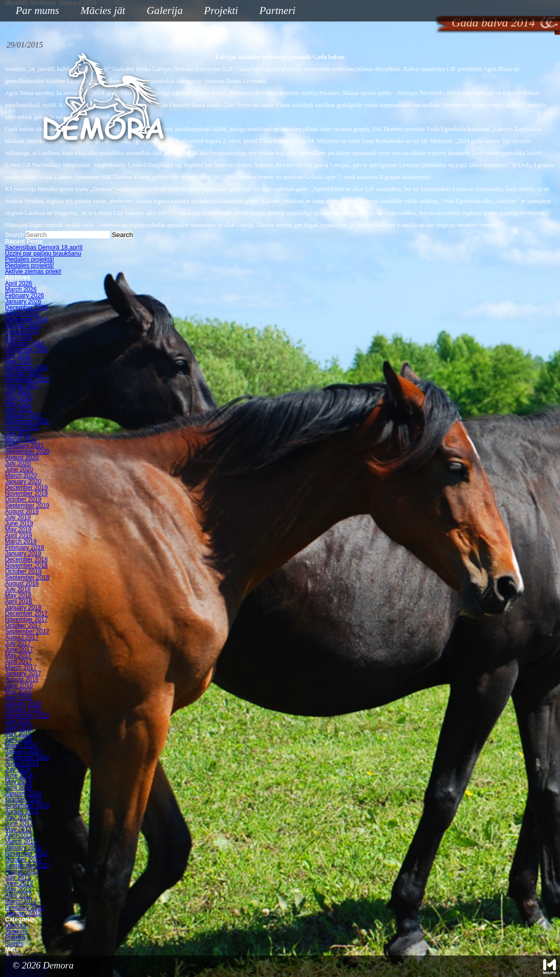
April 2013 (18, 835)
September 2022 (27, 379)
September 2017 (27, 631)
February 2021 (24, 445)
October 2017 (23, 625)
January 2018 (23, 607)
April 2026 (18, 283)
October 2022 (23, 373)
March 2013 (21, 841)
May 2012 (18, 889)
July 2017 (18, 643)
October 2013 (23, 799)
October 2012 (23, 859)
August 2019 (22, 511)
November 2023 (26, 349)
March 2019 (21, 541)
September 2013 (27, 805)
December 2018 (26, 559)
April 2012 (18, 895)
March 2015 (21, 745)
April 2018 (18, 601)
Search (14, 235)
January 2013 (23, 847)
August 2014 (22, 763)
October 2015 (23, 709)
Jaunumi (16, 931)
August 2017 (22, 637)
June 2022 (19, 397)
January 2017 (23, 673)
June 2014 (19, 775)
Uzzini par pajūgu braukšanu (43, 253)
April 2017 (18, 661)
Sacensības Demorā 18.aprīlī (44, 247)
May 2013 (18, 829)
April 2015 (18, 739)
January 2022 (23, 415)
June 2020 (19, 469)
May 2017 (18, 655)
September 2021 (27, 421)
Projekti (217, 11)
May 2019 (18, 529)
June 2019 (19, 523)
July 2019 (18, 517)
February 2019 (24, 547)
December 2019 (26, 487)
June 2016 (19, 685)
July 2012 (18, 877)
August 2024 (22, 331)
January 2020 (23, 481)
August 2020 (22, 457)
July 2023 (18, 355)
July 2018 (18, 589)
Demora (16, 925)
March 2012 (21, 901)
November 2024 (26, 319)
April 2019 (18, 535)
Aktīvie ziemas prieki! (33, 271)
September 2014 (27, 757)
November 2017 (26, 619)
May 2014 (18, 781)
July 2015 (18, 721)
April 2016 (18, 697)
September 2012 (27, 865)
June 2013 (19, 823)
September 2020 (27, 451)
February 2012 (24, 907)
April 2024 (18, 337)
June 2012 (19, 883)
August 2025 (22, 313)
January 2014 (23, 793)
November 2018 (26, 565)
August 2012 (22, 871)
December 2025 (26, 307)
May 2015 (18, 733)
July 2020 (18, 463)
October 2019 (23, 499)
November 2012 (26, 853)
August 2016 (22, 679)
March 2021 (21, 439)
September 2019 (27, 505)
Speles (14, 943)
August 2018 (22, 583)
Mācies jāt (99, 11)
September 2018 (27, 577)
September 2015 (27, 715)
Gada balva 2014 (493, 22)
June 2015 (19, 727)
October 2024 (23, 325)
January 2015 (23, 751)
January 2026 (23, 301)
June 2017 (19, 649)
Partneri (277, 10)
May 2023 (18, 361)
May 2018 (18, 595)
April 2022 (18, 409)
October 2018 (23, 571)
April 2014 (18, 787)
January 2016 (23, 703)
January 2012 (23, 913)
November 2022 (26, 367)
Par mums (33, 11)
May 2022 (18, 403)
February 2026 (24, 295)
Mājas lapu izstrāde (549, 966)
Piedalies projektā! (29, 259)
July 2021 (18, 433)
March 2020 (21, 475)
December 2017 (26, 613)
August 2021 (22, 427)
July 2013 (18, 817)
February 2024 (24, 343)
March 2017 (21, 667)
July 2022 (18, 391)
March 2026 (21, 289)
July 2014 (18, 769)
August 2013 (22, 811)
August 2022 (22, 385)
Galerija (164, 10)
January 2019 (23, 553)
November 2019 (26, 493)
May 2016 (18, 691)
